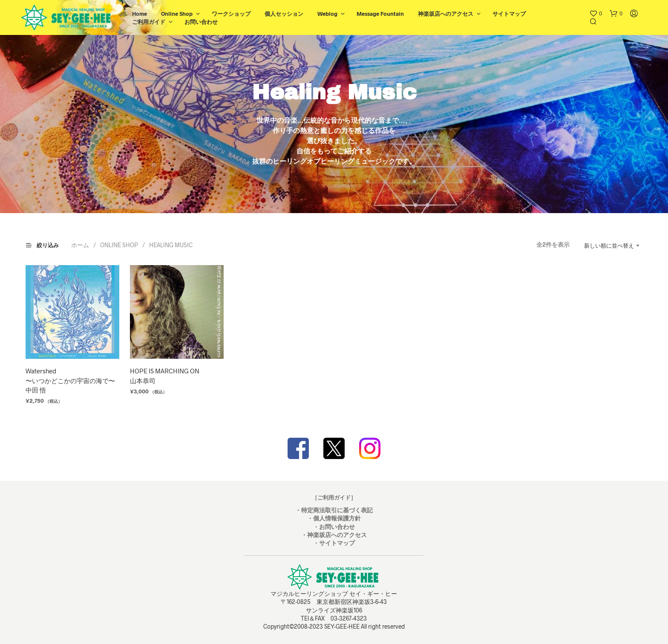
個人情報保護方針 (337, 518)
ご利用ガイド (149, 22)
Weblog (327, 14)
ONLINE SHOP (119, 245)
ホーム (80, 245)
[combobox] (608, 245)
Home (140, 14)
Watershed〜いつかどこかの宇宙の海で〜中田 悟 (70, 381)
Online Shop (177, 14)
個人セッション (284, 14)
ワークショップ (231, 14)
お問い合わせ (201, 22)
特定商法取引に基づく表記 (337, 510)
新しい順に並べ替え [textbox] (609, 245)
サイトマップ (509, 14)
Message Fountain (380, 14)
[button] (596, 14)
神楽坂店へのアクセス (446, 14)
